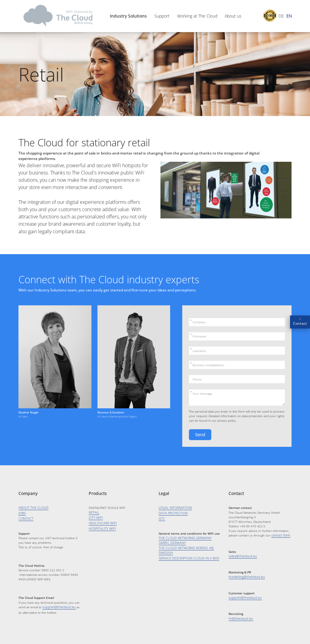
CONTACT (25, 518)
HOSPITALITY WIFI (101, 528)
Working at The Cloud (197, 16)
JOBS (22, 513)
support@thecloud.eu (57, 606)
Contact (300, 323)
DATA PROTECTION (172, 513)
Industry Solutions (128, 16)
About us (233, 16)
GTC (161, 518)
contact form (280, 535)
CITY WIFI (95, 518)
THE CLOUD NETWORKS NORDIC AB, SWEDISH (184, 549)
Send (200, 435)
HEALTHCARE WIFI (101, 523)
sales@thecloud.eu (242, 556)
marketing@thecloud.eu (245, 576)
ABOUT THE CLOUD (32, 508)
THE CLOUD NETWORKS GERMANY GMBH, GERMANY (188, 540)
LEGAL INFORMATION (174, 508)
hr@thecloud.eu (240, 618)
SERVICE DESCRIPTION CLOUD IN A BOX (186, 557)
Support (162, 16)
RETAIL (93, 513)
